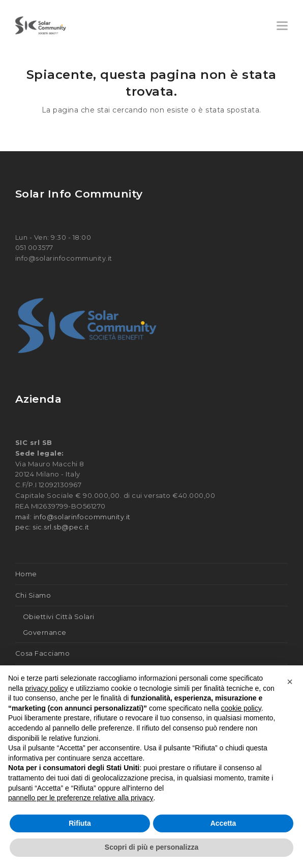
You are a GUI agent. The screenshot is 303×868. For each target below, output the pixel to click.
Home (26, 574)
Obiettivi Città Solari (59, 617)
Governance (45, 632)
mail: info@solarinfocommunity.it (73, 517)
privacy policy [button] (46, 688)
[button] (282, 26)
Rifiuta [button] (80, 823)
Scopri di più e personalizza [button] (151, 847)
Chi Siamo (33, 595)
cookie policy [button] (241, 708)
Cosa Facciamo (43, 653)
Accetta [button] (223, 823)
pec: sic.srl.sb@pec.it (52, 527)
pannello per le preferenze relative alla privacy (81, 798)
